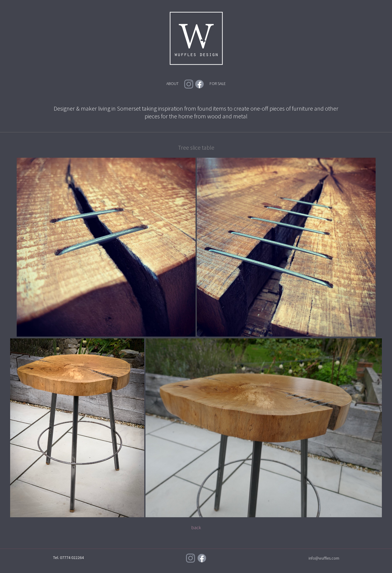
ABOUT (172, 83)
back (196, 527)
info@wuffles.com (324, 558)
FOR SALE (218, 83)
